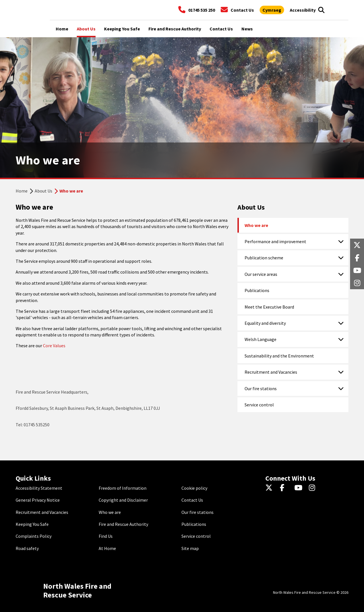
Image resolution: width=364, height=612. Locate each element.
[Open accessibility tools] (303, 10)
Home (22, 191)
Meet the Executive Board (269, 307)
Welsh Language (260, 339)
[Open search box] (321, 10)
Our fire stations (261, 388)
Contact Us (192, 500)
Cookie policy (194, 488)
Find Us (106, 536)
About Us (44, 191)
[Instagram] (314, 488)
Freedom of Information (123, 488)
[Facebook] (285, 488)
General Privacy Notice (38, 500)
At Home (107, 548)
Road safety (27, 548)
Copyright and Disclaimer (123, 500)
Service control (259, 405)
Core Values (54, 346)
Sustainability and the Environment (279, 356)
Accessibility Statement (39, 488)
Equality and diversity (265, 323)
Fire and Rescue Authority (123, 524)
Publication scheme (264, 258)
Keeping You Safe (32, 524)
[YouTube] (299, 488)
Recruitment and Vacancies (271, 372)
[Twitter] (270, 488)
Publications (257, 290)
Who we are (256, 225)
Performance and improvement (275, 241)
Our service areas (261, 274)
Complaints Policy (34, 536)
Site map (190, 548)
